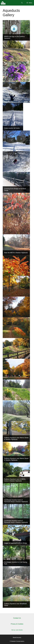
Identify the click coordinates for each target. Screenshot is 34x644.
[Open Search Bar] (22, 3)
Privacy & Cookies (17, 624)
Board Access (17, 637)
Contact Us (17, 618)
